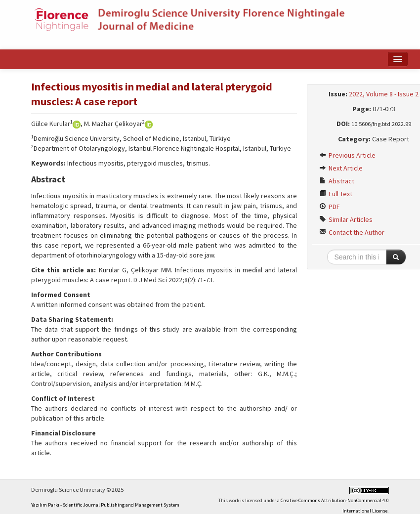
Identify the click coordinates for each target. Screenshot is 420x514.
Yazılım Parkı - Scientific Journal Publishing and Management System (105, 505)
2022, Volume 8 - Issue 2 (384, 94)
